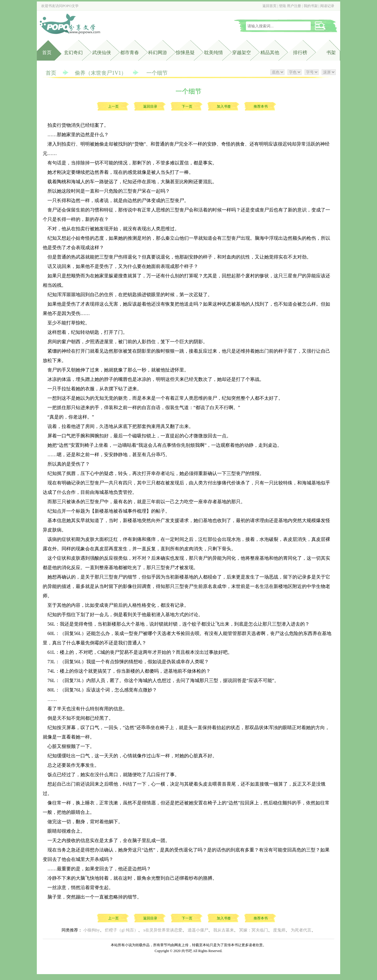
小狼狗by (92, 930)
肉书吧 (187, 951)
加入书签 (224, 106)
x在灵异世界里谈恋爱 (163, 930)
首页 (47, 52)
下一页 (187, 106)
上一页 (113, 106)
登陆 (282, 6)
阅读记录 (327, 6)
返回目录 (150, 106)
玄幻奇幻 (73, 52)
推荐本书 (261, 106)
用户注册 (294, 6)
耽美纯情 (214, 52)
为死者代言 (301, 930)
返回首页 (269, 6)
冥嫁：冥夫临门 (254, 930)
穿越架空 (242, 52)
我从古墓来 (224, 930)
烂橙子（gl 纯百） (121, 930)
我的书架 (311, 6)
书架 (331, 52)
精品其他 (270, 52)
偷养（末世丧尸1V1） (101, 73)
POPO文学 (71, 6)
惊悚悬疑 (185, 52)
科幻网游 (158, 52)
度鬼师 (279, 930)
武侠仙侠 (102, 52)
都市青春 (130, 52)
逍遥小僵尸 (198, 930)
